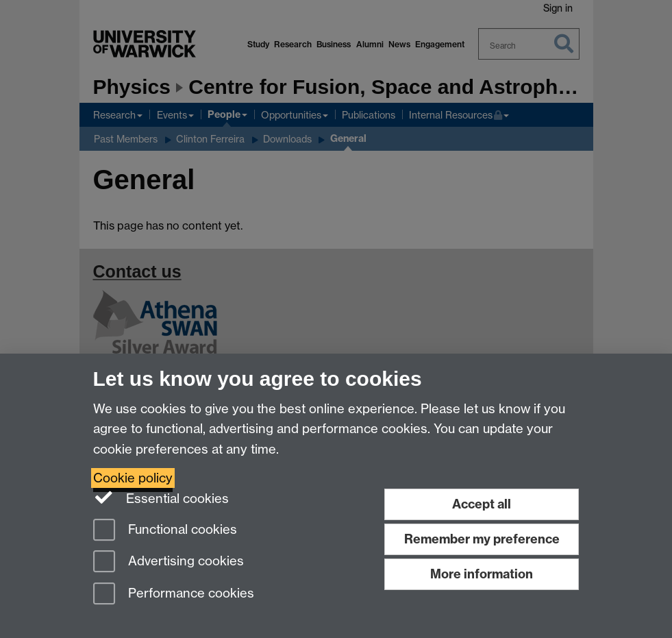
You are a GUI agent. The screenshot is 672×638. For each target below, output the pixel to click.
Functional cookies (165, 531)
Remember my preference (482, 539)
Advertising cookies (169, 562)
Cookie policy (133, 478)
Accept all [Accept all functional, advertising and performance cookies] (482, 504)
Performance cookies (174, 594)
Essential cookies (161, 498)
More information (482, 574)
